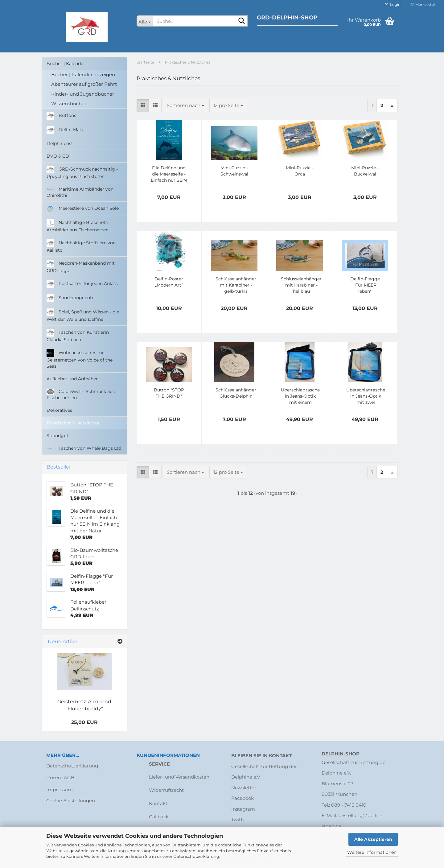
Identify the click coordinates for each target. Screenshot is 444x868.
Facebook (243, 798)
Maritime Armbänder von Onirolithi (80, 192)
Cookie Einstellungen (71, 801)
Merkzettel (422, 4)
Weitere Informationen (372, 852)
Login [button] (393, 4)
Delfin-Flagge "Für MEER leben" (365, 285)
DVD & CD (58, 156)
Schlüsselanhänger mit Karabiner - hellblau (301, 285)
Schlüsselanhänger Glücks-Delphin (236, 393)
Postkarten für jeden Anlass (82, 284)
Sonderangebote (70, 298)
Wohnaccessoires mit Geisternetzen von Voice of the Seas (80, 359)
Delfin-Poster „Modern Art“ (169, 282)
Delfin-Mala (65, 130)
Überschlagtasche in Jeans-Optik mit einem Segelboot (300, 396)
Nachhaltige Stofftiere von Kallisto (81, 246)
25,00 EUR (84, 722)
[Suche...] (145, 21)
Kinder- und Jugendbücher (83, 94)
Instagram (243, 809)
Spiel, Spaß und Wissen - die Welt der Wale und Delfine (83, 315)
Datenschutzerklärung (196, 856)
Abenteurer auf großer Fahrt (84, 84)
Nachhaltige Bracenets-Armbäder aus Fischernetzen (78, 226)
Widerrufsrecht (166, 790)
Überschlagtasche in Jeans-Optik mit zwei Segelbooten (366, 396)
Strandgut (58, 436)
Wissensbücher (69, 103)
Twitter (239, 819)
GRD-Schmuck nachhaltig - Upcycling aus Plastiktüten (82, 172)
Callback (159, 817)
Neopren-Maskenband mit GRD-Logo (81, 267)
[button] (143, 105)
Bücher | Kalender (66, 64)
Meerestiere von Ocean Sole (83, 209)
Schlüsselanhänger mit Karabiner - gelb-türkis (236, 285)
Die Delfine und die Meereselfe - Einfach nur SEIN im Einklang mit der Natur (169, 174)
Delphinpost (60, 143)
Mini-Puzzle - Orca (300, 171)
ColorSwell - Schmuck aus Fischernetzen (81, 395)
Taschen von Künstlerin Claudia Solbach (78, 336)
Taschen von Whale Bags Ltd (84, 448)
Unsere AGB (60, 777)
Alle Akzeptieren (373, 839)
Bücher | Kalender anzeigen (83, 74)
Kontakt (158, 803)
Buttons (61, 116)
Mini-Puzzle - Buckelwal (365, 171)
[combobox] (185, 105)
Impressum (60, 789)
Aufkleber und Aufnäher (72, 379)
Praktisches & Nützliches (73, 423)
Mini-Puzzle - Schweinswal (234, 171)
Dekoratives (59, 410)
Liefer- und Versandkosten (179, 777)
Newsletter (244, 788)
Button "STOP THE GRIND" (169, 393)
